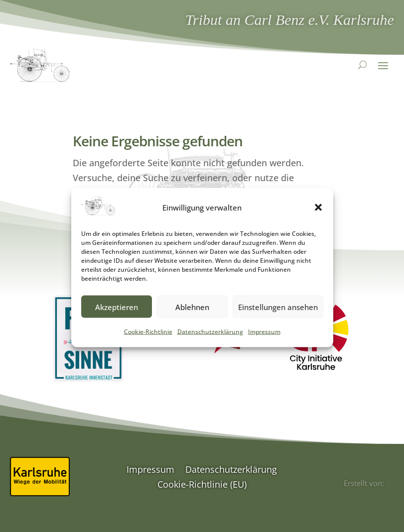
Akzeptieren (117, 313)
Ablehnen (192, 313)
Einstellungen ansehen (278, 313)
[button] (318, 213)
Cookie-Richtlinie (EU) (202, 485)
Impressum (264, 337)
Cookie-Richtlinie (148, 337)
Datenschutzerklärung (210, 337)
